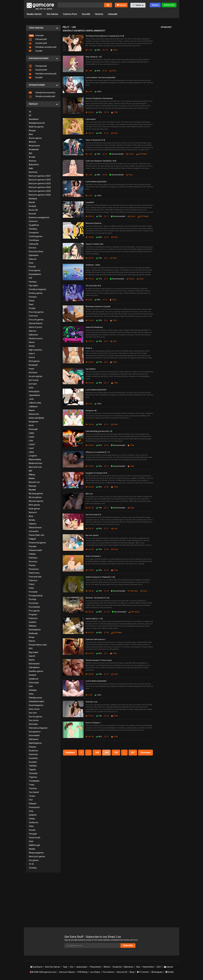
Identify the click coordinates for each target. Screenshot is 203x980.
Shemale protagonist (38, 728)
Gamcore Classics (67, 972)
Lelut (31, 441)
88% (97, 175)
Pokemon (33, 580)
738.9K (90, 591)
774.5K (90, 466)
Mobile (32, 478)
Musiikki (32, 490)
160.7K (90, 341)
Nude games (34, 509)
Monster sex (34, 482)
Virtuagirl (33, 834)
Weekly (32, 849)
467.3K (90, 508)
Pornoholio (34, 603)
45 (106, 445)
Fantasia (33, 282)
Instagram (157, 972)
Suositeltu (33, 758)
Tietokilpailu (34, 781)
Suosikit (86, 14)
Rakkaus (33, 626)
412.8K (90, 549)
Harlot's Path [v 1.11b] (94, 619)
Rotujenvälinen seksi (38, 645)
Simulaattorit (35, 732)
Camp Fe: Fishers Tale (94, 244)
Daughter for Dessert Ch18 (96, 473)
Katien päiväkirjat (36, 418)
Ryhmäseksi (34, 664)
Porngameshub (36, 596)
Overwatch (34, 531)
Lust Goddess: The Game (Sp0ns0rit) (101, 78)
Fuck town (33, 316)
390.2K (90, 216)
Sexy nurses (34, 709)
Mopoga (32, 486)
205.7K (90, 258)
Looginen (33, 456)
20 (106, 570)
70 (105, 154)
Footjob (32, 308)
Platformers (34, 573)
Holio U (32, 354)
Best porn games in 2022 (40, 180)
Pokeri (32, 584)
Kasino (32, 410)
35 (106, 487)
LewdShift (90, 202)
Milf (30, 471)
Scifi (31, 686)
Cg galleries (34, 225)
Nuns (31, 516)
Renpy (32, 637)
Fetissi (32, 301)
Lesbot (32, 444)
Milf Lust (89, 494)
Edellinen (70, 753)
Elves (31, 263)
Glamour (33, 331)
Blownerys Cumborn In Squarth (98, 306)
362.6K (90, 112)
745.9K (90, 445)
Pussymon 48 (91, 411)
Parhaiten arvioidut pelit (43, 47)
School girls (34, 683)
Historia (99, 14)
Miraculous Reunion (94, 223)
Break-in (89, 348)
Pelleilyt (32, 554)
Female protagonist (37, 289)
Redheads (33, 633)
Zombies (33, 868)
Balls (31, 168)
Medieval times (36, 463)
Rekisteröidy (169, 5)
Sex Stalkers (91, 369)
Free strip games (36, 312)
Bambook (33, 172)
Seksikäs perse (35, 698)
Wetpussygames (36, 853)
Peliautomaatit (35, 550)
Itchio (31, 388)
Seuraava (145, 753)
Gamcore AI (122, 972)
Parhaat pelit (38, 39)
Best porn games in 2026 (40, 195)
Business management (39, 217)
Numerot (33, 512)
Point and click (35, 577)
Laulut (32, 437)
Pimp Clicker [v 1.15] (94, 57)
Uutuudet (113, 14)
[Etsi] (81, 5)
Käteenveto (34, 414)
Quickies (33, 622)
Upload (121, 5)
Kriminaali (33, 429)
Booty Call (33, 210)
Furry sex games (36, 320)
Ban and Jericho (92, 535)
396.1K (90, 133)
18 (106, 112)
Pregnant (33, 614)
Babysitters (34, 165)
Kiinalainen (34, 422)
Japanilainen (34, 395)
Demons (33, 248)
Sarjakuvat (34, 679)
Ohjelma (33, 524)
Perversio (33, 562)
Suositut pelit (38, 43)
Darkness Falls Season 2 (96, 639)
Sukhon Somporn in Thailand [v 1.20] (100, 577)
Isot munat (34, 380)
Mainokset (129, 967)
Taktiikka (33, 766)
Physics (32, 565)
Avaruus (33, 161)
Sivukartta (117, 967)
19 (106, 466)
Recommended (117, 154)
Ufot (31, 800)
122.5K (90, 424)
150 (116, 753)
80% (97, 50)
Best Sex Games (53, 967)
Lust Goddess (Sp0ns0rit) (96, 182)
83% (97, 71)
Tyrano (32, 796)
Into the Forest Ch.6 (93, 515)
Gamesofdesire (36, 323)
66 (105, 71)
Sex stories (34, 720)
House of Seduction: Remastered (99, 98)
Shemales (33, 724)
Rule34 (32, 656)
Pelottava (33, 558)
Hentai (32, 346)
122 (105, 50)
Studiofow (33, 751)
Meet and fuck (35, 467)
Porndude (33, 592)
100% (98, 92)
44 (106, 633)
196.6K (90, 279)
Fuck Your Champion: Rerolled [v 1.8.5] (101, 161)
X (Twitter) (143, 972)
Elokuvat (33, 259)
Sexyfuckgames (36, 705)
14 (106, 674)
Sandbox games (36, 671)
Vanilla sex (34, 822)
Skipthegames (35, 743)
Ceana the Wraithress (94, 327)
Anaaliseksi (34, 149)
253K (89, 300)
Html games (34, 361)
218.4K (90, 570)
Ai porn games (35, 138)
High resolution (35, 350)
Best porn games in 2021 (40, 176)
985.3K (90, 612)
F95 (30, 278)
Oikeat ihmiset (35, 528)
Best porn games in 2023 (40, 183)
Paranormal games (37, 543)
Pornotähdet (34, 607)
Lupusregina (91, 119)
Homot (32, 357)
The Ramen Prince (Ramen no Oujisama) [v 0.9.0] (105, 36)
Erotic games (35, 270)
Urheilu (32, 819)
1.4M (89, 71)
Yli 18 (31, 864)
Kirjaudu (155, 5)
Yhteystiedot (95, 967)
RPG (31, 649)
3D (30, 115)
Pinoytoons (34, 569)
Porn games (34, 611)
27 (106, 737)
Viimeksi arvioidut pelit (42, 97)
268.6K (90, 674)
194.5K (90, 320)
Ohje (138, 967)
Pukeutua (33, 618)
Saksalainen (34, 667)
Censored (33, 221)
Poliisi (31, 588)
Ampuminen (34, 146)
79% (99, 133)
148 (97, 753)
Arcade (32, 157)
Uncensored (34, 807)
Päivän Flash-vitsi (36, 535)
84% (99, 237)
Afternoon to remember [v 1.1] (98, 452)
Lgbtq (31, 452)
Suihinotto (33, 754)
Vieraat (32, 830)
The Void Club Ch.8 (93, 286)
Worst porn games (37, 856)
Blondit (32, 202)
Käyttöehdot (148, 967)
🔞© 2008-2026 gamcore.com (43, 972)
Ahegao (32, 131)
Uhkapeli (33, 804)
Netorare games (36, 501)
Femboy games (36, 293)
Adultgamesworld (37, 123)
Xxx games (34, 860)
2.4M (89, 175)
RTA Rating (83, 972)
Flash (31, 304)
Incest (31, 369)
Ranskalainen (35, 630)
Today (32, 785)
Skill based (34, 739)
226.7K (90, 529)
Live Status (95, 972)
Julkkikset (33, 407)
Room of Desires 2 (93, 556)
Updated (33, 815)
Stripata (32, 747)
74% (99, 716)
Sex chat (33, 713)
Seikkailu (33, 690)
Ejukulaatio (34, 255)
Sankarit (33, 675)
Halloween (33, 335)
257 (133, 753)
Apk (31, 153)
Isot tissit (33, 384)
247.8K (90, 383)
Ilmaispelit (33, 365)
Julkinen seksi (35, 403)
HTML (114, 50)
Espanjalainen (35, 274)
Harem (32, 342)
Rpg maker (34, 652)
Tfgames (33, 777)
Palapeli (32, 539)
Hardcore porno (36, 338)
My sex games (35, 497)
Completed (34, 233)
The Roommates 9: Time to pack (99, 660)
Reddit (170, 972)
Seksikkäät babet (36, 701)
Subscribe (128, 945)
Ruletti (32, 660)
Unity (31, 811)
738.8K (90, 237)
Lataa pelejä (81, 967)
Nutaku (32, 520)
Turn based (34, 792)
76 (106, 237)
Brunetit (32, 214)
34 (106, 591)
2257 (159, 967)
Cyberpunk (34, 244)
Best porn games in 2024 (40, 187)
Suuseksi (33, 762)
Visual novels (35, 838)
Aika (31, 134)
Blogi (132, 972)
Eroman (32, 267)
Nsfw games (34, 505)
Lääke (31, 433)
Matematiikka (35, 459)
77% (99, 279)
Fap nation (33, 286)
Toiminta (33, 788)
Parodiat (33, 546)
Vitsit (31, 841)
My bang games (36, 494)
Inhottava (33, 373)
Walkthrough (34, 845)
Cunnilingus (34, 240)
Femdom (33, 297)
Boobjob (32, 206)
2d (30, 112)
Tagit (65, 967)
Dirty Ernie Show (36, 252)
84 (105, 175)
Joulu (31, 399)
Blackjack (33, 199)
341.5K (90, 653)
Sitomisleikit (34, 735)
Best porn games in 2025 (40, 191)
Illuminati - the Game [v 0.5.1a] (97, 598)
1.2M (89, 154)
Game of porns (35, 327)
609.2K (90, 633)
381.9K (90, 737)
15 (106, 133)
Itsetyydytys (34, 391)
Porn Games (108, 972)
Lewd (31, 448)
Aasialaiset (34, 119)
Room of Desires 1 (93, 723)
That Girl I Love (91, 702)
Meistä (107, 967)
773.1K (90, 716)
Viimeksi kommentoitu (42, 93)
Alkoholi (32, 142)
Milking (32, 475)
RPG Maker (142, 154)
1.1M (89, 50)
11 (106, 383)
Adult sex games (36, 127)
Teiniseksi (33, 773)
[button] (138, 5)
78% (99, 112)
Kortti (31, 425)
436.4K (90, 487)
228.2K (90, 362)
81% (99, 445)
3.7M (89, 92)
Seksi (31, 694)
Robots (32, 641)
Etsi (72, 967)
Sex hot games (35, 717)
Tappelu (32, 770)
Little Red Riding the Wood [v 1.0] (99, 431)
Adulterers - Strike (93, 265)
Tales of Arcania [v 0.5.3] (95, 140)
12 (105, 300)
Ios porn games (36, 376)
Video (31, 826)
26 (106, 549)
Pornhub (33, 599)
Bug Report (36, 967)
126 (107, 612)
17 (106, 216)
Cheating (33, 229)
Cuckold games (36, 236)
